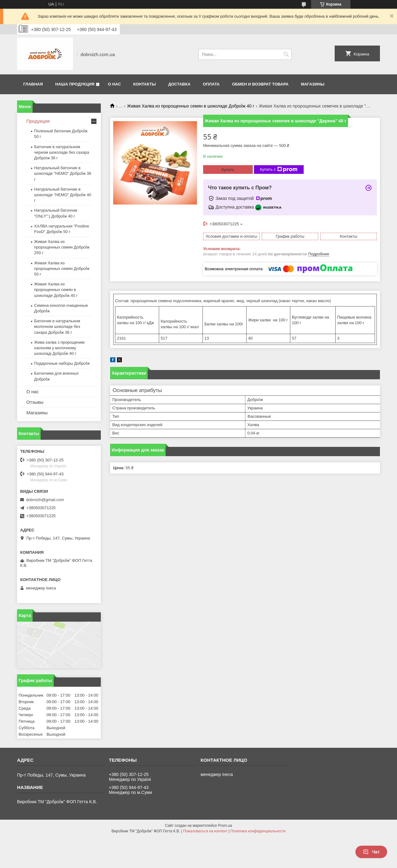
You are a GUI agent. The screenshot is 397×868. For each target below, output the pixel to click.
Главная (33, 84)
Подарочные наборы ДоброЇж (62, 363)
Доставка (179, 84)
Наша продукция (75, 84)
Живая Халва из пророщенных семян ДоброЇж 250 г (62, 247)
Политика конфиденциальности (258, 831)
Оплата (211, 84)
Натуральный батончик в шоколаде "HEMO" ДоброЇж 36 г (63, 173)
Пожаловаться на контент (205, 831)
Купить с (279, 170)
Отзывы (35, 402)
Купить (228, 170)
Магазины (313, 84)
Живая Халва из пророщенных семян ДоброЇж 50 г (62, 269)
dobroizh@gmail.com (45, 500)
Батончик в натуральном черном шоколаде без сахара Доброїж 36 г (62, 152)
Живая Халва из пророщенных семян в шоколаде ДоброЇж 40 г (191, 106)
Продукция (38, 121)
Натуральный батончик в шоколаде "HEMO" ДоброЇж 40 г (63, 195)
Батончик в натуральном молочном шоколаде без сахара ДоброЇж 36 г (57, 326)
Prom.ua (225, 826)
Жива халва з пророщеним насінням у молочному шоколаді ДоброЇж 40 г (59, 348)
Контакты (145, 84)
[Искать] (286, 54)
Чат (371, 852)
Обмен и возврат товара (260, 84)
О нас (114, 84)
